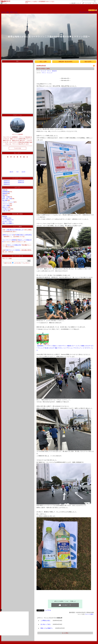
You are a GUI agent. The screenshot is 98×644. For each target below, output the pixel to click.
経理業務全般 (6, 192)
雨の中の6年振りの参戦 (43, 69)
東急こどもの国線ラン (8, 223)
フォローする (17, 148)
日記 (8, 12)
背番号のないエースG (8, 235)
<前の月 (11, 172)
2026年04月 (7, 181)
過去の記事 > (88, 62)
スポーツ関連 (6, 206)
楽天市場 (95, 3)
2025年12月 (21, 183)
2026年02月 (7, 184)
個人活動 (5, 200)
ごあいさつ (5, 211)
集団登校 (5, 216)
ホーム (3, 12)
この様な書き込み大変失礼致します (15, 230)
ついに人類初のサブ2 (8, 220)
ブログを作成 (88, 3)
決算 (4, 190)
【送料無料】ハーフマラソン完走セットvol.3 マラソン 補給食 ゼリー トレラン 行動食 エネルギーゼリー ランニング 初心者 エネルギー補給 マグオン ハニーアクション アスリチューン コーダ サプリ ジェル (65, 348)
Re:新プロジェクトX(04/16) (13, 250)
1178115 (92, 10)
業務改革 (5, 193)
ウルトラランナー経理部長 (9, 240)
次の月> (24, 172)
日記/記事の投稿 (17, 214)
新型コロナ (5, 207)
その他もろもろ (7, 209)
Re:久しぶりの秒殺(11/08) (14, 245)
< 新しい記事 (43, 62)
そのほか (5, 3)
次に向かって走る (7, 222)
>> (75, 3)
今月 (17, 172)
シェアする (48, 610)
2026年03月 (7, 183)
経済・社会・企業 (7, 199)
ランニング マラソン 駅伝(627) (49, 71)
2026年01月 (21, 181)
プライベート (6, 204)
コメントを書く (89, 614)
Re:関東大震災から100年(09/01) (23, 235)
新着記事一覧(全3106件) (66, 62)
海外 (4, 195)
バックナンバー (17, 178)
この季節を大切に (7, 218)
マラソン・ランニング (8, 202)
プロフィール (14, 12)
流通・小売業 (6, 197)
